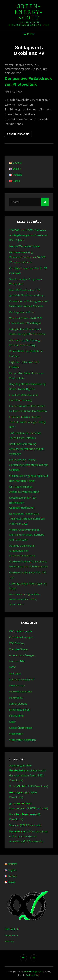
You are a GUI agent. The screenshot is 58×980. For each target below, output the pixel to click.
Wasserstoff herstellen (23, 740)
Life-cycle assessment (22, 679)
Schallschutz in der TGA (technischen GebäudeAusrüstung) (23, 503)
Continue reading (19, 135)
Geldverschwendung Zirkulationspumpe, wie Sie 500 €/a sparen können (27, 257)
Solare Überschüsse (21, 728)
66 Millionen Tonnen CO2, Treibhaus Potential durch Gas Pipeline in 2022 (27, 519)
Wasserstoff (16, 734)
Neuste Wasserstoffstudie (24, 246)
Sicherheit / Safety (20, 710)
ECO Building (33, 65)
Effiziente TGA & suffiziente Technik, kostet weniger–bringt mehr (28, 422)
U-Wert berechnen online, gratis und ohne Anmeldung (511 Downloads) (29, 836)
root (19, 92)
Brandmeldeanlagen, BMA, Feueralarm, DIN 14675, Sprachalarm (25, 599)
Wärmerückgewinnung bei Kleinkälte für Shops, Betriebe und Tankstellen (27, 535)
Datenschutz (12, 929)
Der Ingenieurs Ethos (22, 312)
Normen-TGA (17, 686)
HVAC (13, 667)
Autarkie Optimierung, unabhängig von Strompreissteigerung (22, 551)
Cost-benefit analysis (21, 637)
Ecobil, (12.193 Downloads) (29, 786)
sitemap (9, 941)
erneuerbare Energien (32, 69)
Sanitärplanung (18, 704)
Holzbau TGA (17, 661)
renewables (16, 698)
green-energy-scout (29, 12)
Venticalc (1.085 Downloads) (25, 825)
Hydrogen (15, 673)
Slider (13, 722)
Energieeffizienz (12, 69)
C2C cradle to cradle (15, 65)
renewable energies (21, 692)
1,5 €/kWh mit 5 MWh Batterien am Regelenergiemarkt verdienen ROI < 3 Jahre (29, 235)
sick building (16, 716)
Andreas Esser (33, 975)
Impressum (11, 935)
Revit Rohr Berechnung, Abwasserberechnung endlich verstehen (26, 449)
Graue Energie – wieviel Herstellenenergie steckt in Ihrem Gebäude (29, 465)
